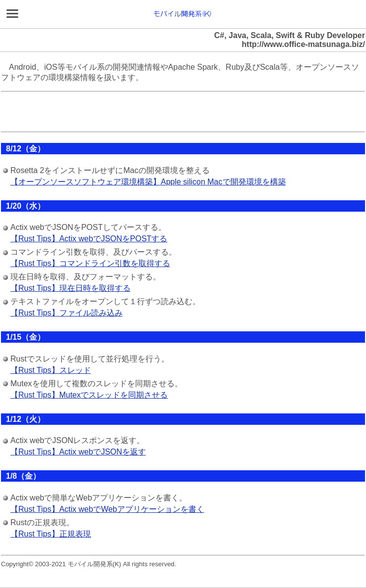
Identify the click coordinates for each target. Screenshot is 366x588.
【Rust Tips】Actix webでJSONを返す (78, 452)
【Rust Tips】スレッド (51, 370)
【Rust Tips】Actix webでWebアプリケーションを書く (107, 509)
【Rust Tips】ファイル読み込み (67, 313)
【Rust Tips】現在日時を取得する (70, 288)
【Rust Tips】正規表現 (51, 534)
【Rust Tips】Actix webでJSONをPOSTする (89, 239)
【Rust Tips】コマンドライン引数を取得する (90, 263)
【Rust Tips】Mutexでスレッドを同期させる (89, 395)
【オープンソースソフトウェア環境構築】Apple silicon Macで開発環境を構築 (148, 182)
